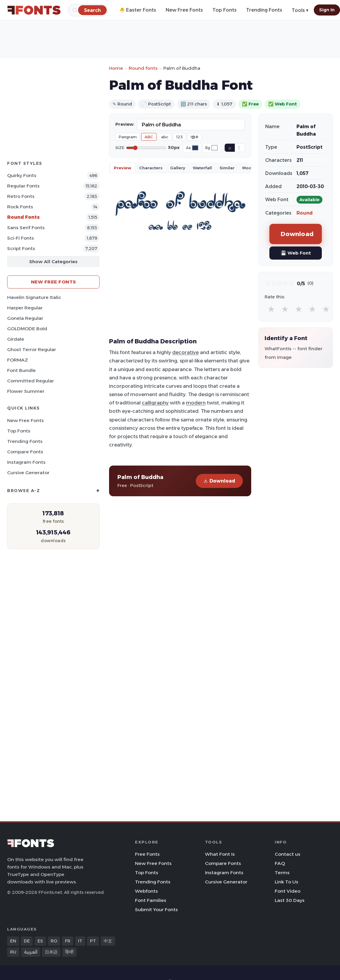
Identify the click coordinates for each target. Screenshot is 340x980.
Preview (122, 168)
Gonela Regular (25, 318)
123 (179, 137)
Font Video (288, 891)
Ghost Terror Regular (32, 349)
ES (40, 941)
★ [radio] (271, 309)
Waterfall (202, 168)
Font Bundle (21, 370)
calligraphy (155, 403)
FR (68, 941)
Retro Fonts (21, 196)
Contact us (288, 854)
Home (116, 68)
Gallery (178, 168)
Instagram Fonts (26, 462)
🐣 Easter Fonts (138, 10)
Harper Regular (25, 308)
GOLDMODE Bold (27, 329)
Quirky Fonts (22, 175)
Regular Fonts (23, 186)
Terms (282, 873)
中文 (108, 941)
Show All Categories (53, 262)
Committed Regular (31, 381)
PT (93, 941)
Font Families (151, 900)
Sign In (327, 10)
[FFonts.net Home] (34, 10)
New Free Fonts (184, 10)
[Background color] (215, 148)
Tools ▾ (300, 10)
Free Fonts (147, 854)
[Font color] (195, 148)
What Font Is (220, 854)
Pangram (128, 137)
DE (27, 941)
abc (165, 137)
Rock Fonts (20, 207)
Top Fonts (225, 10)
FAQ (280, 863)
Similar (227, 168)
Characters (151, 168)
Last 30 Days (290, 900)
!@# (194, 137)
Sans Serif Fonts (26, 228)
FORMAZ (18, 360)
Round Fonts (23, 217)
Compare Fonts (25, 452)
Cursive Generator (28, 473)
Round (305, 213)
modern (196, 403)
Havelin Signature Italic (34, 297)
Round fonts (143, 68)
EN (13, 941)
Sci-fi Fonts (21, 238)
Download (219, 481)
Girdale (16, 339)
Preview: (125, 124)
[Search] (92, 10)
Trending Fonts (264, 10)
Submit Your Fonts (156, 910)
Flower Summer (26, 391)
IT (80, 941)
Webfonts (146, 891)
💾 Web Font (296, 253)
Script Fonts (21, 248)
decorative (185, 352)
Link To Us (287, 882)
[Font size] (146, 148)
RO (54, 941)
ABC (149, 137)
